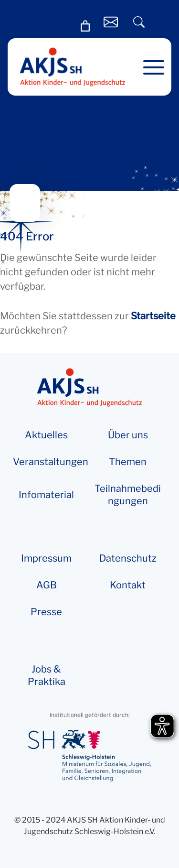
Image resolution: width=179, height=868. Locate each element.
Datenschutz (128, 558)
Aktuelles (46, 435)
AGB (47, 585)
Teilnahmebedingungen (128, 495)
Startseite (153, 316)
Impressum (46, 558)
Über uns (128, 435)
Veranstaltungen (51, 462)
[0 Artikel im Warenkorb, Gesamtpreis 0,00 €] (85, 26)
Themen (128, 462)
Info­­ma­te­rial (46, 495)
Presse (46, 612)
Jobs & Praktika (47, 675)
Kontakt (128, 585)
